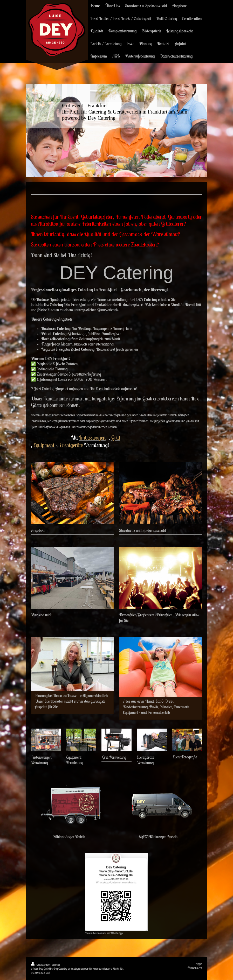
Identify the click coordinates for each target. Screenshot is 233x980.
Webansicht (195, 968)
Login (199, 964)
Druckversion (41, 965)
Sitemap (56, 965)
